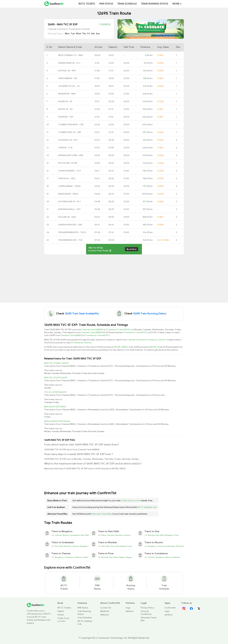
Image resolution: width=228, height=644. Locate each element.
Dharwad (180, 546)
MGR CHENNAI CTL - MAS (71, 55)
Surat (129, 546)
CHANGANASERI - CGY (70, 171)
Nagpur (129, 557)
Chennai (58, 535)
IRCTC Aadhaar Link (147, 507)
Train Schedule (127, 4)
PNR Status (106, 4)
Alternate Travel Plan (101, 514)
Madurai (79, 557)
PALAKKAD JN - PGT (68, 140)
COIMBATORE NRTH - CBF (71, 124)
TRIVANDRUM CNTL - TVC (71, 240)
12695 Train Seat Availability (82, 314)
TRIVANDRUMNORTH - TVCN (72, 232)
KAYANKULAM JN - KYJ (69, 201)
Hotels (61, 615)
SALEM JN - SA (65, 101)
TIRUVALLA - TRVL (67, 178)
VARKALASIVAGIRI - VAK (70, 225)
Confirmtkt (170, 608)
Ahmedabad (121, 546)
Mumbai (119, 535)
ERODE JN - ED (65, 109)
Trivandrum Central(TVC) (119, 329)
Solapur (122, 557)
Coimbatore (69, 557)
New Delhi (85, 535)
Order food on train (131, 500)
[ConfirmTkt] (35, 605)
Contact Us (106, 608)
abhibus (129, 611)
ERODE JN (155, 347)
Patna (104, 535)
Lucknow (127, 535)
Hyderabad (75, 535)
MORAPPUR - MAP (67, 94)
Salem (86, 557)
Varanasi (111, 535)
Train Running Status (155, 4)
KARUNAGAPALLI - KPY (69, 209)
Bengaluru (169, 535)
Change (105, 24)
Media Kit (105, 611)
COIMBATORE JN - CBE (70, 132)
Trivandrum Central (156, 340)
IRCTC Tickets (87, 4)
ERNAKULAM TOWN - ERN (71, 155)
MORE (177, 4)
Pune (177, 535)
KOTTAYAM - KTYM (68, 163)
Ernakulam (176, 557)
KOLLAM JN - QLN (67, 217)
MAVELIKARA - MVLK (68, 194)
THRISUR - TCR (65, 148)
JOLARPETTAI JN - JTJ (69, 86)
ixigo (128, 608)
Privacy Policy (147, 608)
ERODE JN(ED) (121, 347)
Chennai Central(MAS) (93, 329)
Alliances (104, 615)
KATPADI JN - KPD (67, 71)
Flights (61, 611)
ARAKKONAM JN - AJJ (69, 63)
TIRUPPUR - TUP (66, 117)
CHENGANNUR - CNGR (69, 186)
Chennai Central (135, 340)
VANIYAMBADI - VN (68, 78)
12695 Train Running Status (150, 314)
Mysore (66, 535)
